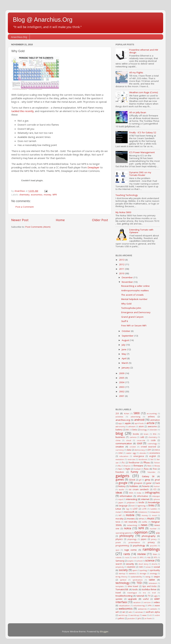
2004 (122, 382)
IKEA (131, 493)
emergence (139, 456)
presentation (134, 542)
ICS (155, 489)
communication (124, 443)
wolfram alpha (153, 612)
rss (149, 557)
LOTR (144, 509)
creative (120, 447)
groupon (138, 483)
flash (120, 469)
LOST (135, 509)
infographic (152, 493)
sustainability (136, 577)
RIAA (155, 554)
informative (143, 496)
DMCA (157, 450)
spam (135, 570)
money (48, 195)
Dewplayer (94, 167)
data (129, 450)
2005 (122, 378)
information (126, 496)
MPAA (141, 519)
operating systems (123, 533)
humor (157, 486)
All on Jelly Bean (138, 112)
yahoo (121, 618)
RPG (142, 557)
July (124, 345)
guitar (149, 483)
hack (158, 483)
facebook (143, 459)
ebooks (143, 453)
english (153, 456)
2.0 (117, 413)
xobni (157, 615)
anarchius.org (123, 420)
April (124, 358)
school (139, 561)
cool (140, 443)
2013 (122, 260)
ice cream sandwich (139, 489)
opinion (141, 532)
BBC (128, 430)
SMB (141, 567)
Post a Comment (25, 207)
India (139, 493)
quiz (117, 550)
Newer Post (20, 220)
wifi (117, 612)
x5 (150, 615)
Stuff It (125, 321)
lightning (141, 506)
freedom (120, 472)
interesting (132, 499)
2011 (122, 269)
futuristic (152, 472)
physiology (132, 539)
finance (127, 466)
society (123, 570)
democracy (140, 450)
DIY (149, 450)
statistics (132, 573)
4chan (127, 413)
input (121, 499)
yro (139, 618)
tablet (152, 580)
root (134, 557)
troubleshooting (124, 596)
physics (119, 539)
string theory (121, 577)
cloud (129, 440)
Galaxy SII (148, 476)
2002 (122, 391)
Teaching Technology (127, 195)
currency (120, 450)
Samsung (120, 561)
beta (135, 430)
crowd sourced (148, 447)
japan (121, 502)
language (123, 506)
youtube (131, 618)
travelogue (132, 593)
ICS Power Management (142, 152)
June (124, 349)
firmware (138, 466)
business (120, 437)
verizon (147, 602)
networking (132, 525)
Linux (118, 509)
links (151, 505)
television (153, 583)
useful (146, 599)
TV (149, 596)
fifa (119, 466)
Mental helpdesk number (134, 299)
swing (148, 577)
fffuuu (147, 462)
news (144, 525)
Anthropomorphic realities (135, 290)
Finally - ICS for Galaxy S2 (143, 132)
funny (134, 472)
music (151, 518)
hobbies (134, 486)
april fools (139, 423)
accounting (152, 413)
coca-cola (141, 440)
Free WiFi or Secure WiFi (134, 326)
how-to (146, 486)
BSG (155, 434)
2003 (122, 387)
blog (119, 433)
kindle (141, 502)
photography (149, 536)
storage (143, 573)
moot (154, 515)
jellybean (131, 502)
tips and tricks (150, 586)
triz (144, 593)
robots (118, 557)
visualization (124, 606)
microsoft (129, 512)
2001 (122, 396)
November (128, 282)
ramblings (151, 549)
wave (157, 606)
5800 (137, 413)
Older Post (100, 220)
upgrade (132, 599)
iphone (157, 499)
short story (143, 564)
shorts (154, 564)
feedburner (134, 463)
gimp (147, 480)
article (151, 423)
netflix (145, 522)
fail (152, 459)
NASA (118, 522)
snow (148, 567)
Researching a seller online (135, 286)
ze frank (148, 618)
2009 (122, 373)
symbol (123, 580)
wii (124, 612)
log (127, 509)
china (118, 440)
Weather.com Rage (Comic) (144, 92)
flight (128, 469)
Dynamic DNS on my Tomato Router (140, 174)
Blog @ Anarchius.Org (43, 20)
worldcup (135, 615)
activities (119, 417)
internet (145, 499)
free (155, 469)
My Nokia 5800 (123, 212)
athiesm (132, 426)
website (154, 609)
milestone (143, 512)
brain (146, 434)
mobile (130, 515)
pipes (144, 539)
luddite (154, 509)
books (136, 434)
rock (127, 557)
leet (133, 506)
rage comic (131, 550)
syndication (138, 580)
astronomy (120, 426)
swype (157, 577)
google (123, 483)
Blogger (104, 631)
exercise (131, 459)
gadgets (122, 476)
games (120, 479)
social (157, 567)
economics (37, 195)
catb (142, 437)
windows (139, 612)
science (150, 560)
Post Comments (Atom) (38, 227)
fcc (123, 463)
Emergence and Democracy (136, 312)
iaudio (121, 489)
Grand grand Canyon (132, 317)
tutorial (140, 596)
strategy (154, 573)
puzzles (153, 546)
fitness (157, 466)
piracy (154, 539)
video (157, 602)
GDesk (132, 480)
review (142, 554)
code (153, 440)
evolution (120, 459)
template (120, 586)
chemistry (24, 195)
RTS (155, 557)
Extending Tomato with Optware (141, 231)
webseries (142, 609)
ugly (156, 596)
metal (118, 512)
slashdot (131, 567)
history (122, 486)
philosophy (126, 536)
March (125, 363)
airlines (151, 417)
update (119, 599)
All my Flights (136, 72)
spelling (143, 570)
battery (119, 430)
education (124, 456)
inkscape (156, 496)
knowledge (154, 502)
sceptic (131, 561)
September (128, 336)
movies (131, 519)
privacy (151, 542)
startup (122, 573)
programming (122, 546)
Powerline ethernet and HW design (144, 51)
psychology (139, 545)
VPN (150, 606)
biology (144, 430)
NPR (55, 195)
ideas (119, 493)
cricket (133, 447)
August (126, 340)
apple (128, 423)
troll (154, 593)
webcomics (126, 609)
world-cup (123, 615)
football (137, 469)
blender (154, 430)
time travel (133, 586)
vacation (137, 602)
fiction (157, 463)
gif (140, 480)
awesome (152, 426)
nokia (127, 528)
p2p (158, 533)
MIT (120, 515)
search (119, 564)
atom (141, 426)
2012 (122, 264)
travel (118, 593)
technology (123, 583)
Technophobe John (131, 308)
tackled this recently (22, 111)
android (139, 420)
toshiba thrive (149, 589)
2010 (122, 273)
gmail (157, 480)
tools (135, 589)
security (130, 564)
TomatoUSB (122, 589)
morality (119, 519)
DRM (120, 453)
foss (146, 469)
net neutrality (131, 522)
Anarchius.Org (19, 37)
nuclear (153, 529)
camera (133, 437)
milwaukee (155, 512)
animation (155, 420)
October (126, 331)
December (128, 277)
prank (118, 542)
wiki (130, 612)
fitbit (149, 466)
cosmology (152, 444)
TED (139, 583)
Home (60, 220)
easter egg (131, 453)
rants (127, 554)
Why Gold (126, 304)
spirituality (155, 570)
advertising (136, 417)
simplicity (120, 567)
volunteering (139, 606)
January (126, 368)
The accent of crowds (132, 295)
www (144, 615)
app (120, 423)
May (124, 354)
